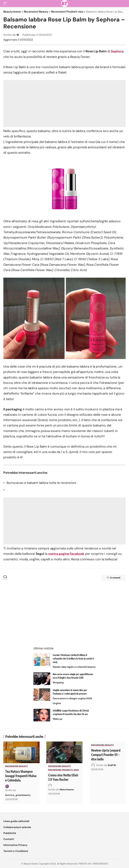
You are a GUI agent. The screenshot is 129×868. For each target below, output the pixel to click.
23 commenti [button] (112, 578)
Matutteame (67, 789)
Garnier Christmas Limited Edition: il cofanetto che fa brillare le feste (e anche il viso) (73, 658)
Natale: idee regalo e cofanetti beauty (74, 667)
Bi (18, 35)
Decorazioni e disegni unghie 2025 (72, 698)
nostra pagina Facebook (67, 554)
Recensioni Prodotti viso (63, 770)
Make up (57, 719)
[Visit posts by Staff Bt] (93, 765)
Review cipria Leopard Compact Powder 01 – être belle (106, 754)
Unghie (57, 703)
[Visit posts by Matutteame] (50, 785)
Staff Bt (112, 765)
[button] (6, 4)
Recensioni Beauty (17, 766)
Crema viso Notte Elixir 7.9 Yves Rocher (64, 777)
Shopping (58, 682)
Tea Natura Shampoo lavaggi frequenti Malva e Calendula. (20, 775)
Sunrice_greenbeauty (18, 795)
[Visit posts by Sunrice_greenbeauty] (7, 786)
